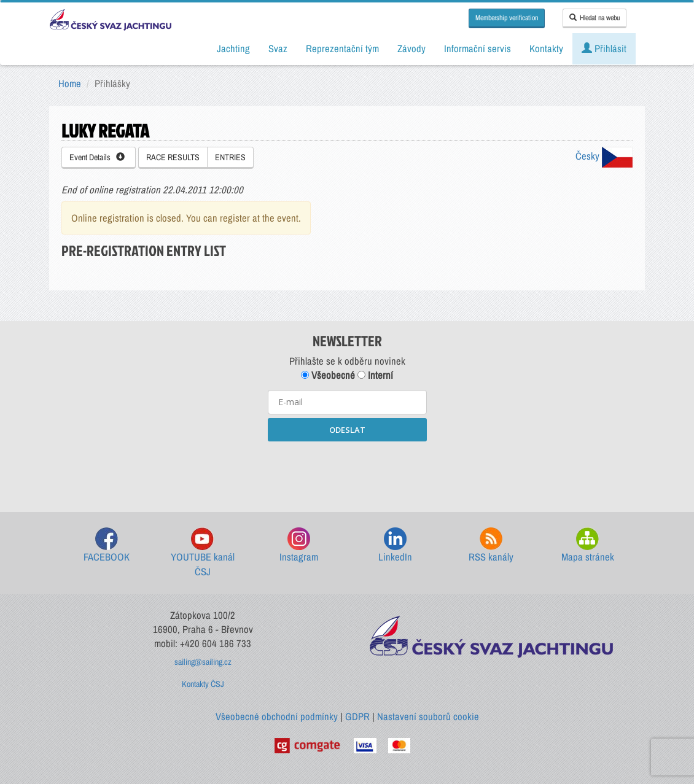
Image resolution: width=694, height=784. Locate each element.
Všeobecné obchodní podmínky (277, 716)
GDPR (357, 716)
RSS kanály (491, 545)
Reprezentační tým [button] (342, 49)
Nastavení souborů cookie (428, 716)
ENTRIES (230, 157)
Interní (375, 375)
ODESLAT (347, 430)
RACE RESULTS (173, 157)
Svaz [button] (278, 49)
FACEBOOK (107, 545)
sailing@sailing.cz (203, 662)
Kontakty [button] (546, 49)
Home (70, 83)
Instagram (299, 545)
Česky (604, 156)
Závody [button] (411, 49)
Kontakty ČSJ (203, 684)
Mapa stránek (588, 545)
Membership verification (507, 18)
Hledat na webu (595, 18)
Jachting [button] (233, 49)
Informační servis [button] (478, 49)
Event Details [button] (97, 157)
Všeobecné (328, 375)
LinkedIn (395, 545)
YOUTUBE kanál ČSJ (203, 553)
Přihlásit (604, 49)
